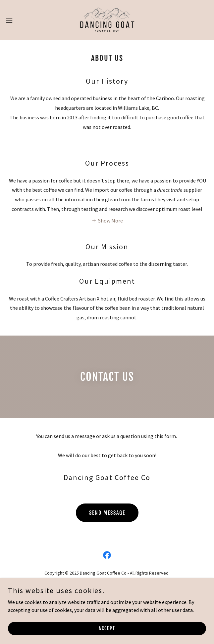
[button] (18, 20)
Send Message (107, 513)
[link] (107, 20)
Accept (107, 628)
